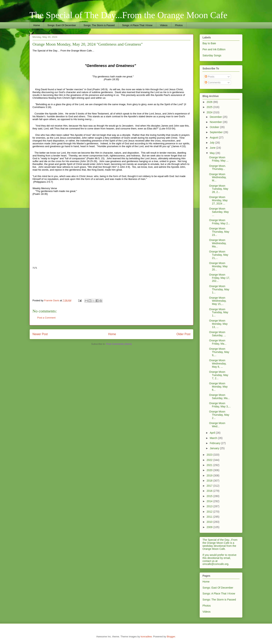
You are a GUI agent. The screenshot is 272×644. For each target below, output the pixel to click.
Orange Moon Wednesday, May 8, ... (218, 364)
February (215, 443)
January (215, 448)
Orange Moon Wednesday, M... (218, 177)
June (213, 148)
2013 (210, 506)
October (215, 127)
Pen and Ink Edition (214, 49)
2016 (210, 491)
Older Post (183, 334)
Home (37, 25)
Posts (210, 77)
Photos (179, 25)
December (216, 117)
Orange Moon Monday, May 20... (218, 266)
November (216, 122)
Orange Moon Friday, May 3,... (220, 405)
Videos (164, 25)
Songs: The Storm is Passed (99, 25)
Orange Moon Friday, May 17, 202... (219, 278)
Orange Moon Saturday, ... (218, 334)
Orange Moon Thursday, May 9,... (219, 352)
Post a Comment (46, 318)
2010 (210, 522)
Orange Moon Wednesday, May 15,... (218, 301)
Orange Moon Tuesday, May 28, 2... (219, 189)
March (214, 438)
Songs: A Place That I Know (137, 25)
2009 (210, 527)
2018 (210, 481)
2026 (210, 102)
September (216, 132)
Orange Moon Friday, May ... (219, 159)
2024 (210, 112)
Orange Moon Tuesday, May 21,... (219, 255)
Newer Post (40, 334)
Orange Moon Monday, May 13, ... (218, 324)
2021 (210, 465)
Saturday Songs (212, 55)
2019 (210, 475)
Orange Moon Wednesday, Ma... (218, 243)
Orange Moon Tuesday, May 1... (219, 312)
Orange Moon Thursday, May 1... (219, 289)
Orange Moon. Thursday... (218, 167)
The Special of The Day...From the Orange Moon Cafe (128, 15)
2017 (210, 486)
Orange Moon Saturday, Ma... (219, 397)
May (212, 153)
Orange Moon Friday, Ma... (218, 342)
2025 (210, 107)
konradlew (146, 637)
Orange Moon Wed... (217, 425)
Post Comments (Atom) (119, 344)
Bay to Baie (209, 43)
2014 (210, 501)
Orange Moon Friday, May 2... (219, 222)
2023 (210, 455)
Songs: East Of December (62, 25)
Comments (213, 82)
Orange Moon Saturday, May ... (219, 212)
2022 (210, 460)
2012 (210, 512)
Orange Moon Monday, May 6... (218, 387)
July (212, 143)
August (214, 138)
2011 (210, 517)
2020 (210, 470)
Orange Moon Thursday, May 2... (219, 415)
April (213, 433)
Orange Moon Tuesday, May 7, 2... (219, 375)
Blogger (171, 637)
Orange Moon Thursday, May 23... (219, 232)
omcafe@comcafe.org (215, 564)
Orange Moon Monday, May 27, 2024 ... (218, 200)
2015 (210, 496)
